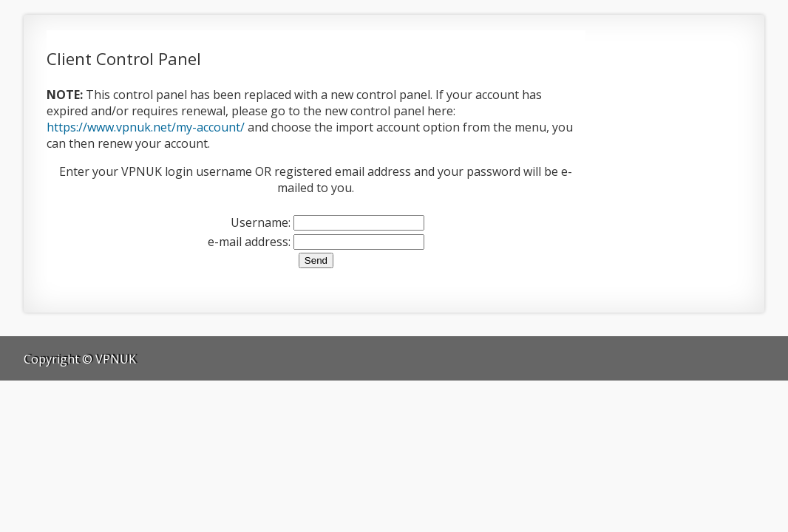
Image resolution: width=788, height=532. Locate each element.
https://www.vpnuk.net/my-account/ (146, 127)
